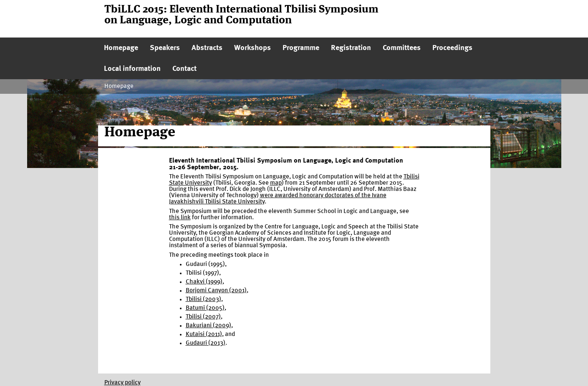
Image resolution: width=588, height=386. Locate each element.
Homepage (119, 86)
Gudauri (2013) (206, 343)
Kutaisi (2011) (204, 335)
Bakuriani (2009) (208, 326)
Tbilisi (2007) (203, 317)
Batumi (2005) (205, 308)
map (276, 183)
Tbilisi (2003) (203, 300)
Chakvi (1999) (204, 282)
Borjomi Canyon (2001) (216, 291)
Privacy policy (122, 383)
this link (180, 218)
